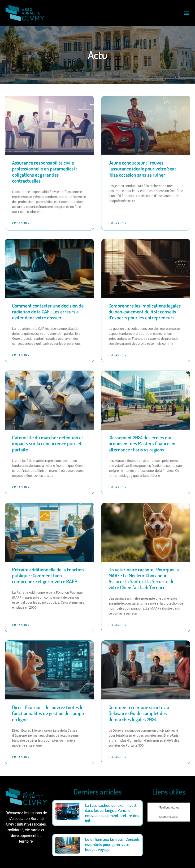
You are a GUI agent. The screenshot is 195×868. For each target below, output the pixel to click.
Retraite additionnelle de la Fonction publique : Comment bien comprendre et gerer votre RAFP (48, 575)
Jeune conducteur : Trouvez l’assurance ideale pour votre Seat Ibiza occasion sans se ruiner (142, 168)
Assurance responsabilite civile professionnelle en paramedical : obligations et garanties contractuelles (44, 172)
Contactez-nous (169, 817)
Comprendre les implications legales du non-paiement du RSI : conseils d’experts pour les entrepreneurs (145, 311)
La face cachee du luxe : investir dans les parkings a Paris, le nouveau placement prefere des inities (112, 813)
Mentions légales (169, 807)
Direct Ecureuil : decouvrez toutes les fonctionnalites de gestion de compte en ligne (49, 713)
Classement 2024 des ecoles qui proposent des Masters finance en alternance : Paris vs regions (142, 443)
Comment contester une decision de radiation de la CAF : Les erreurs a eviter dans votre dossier (48, 311)
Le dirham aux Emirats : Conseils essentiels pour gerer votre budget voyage (112, 844)
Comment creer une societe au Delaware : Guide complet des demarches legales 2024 (139, 713)
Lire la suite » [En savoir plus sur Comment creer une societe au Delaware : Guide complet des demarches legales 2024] (117, 757)
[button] (186, 13)
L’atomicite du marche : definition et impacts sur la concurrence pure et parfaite (48, 443)
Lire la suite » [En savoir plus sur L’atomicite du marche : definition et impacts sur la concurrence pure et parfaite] (21, 487)
